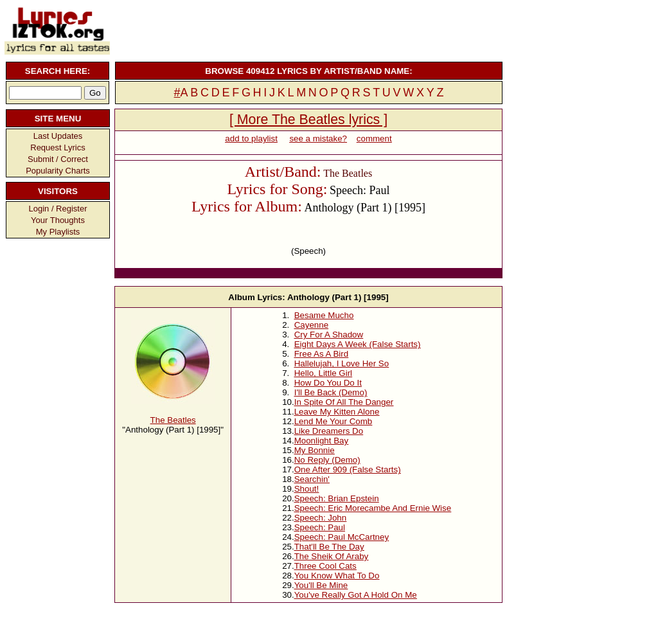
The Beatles (173, 420)
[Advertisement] (307, 29)
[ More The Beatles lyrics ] (308, 120)
